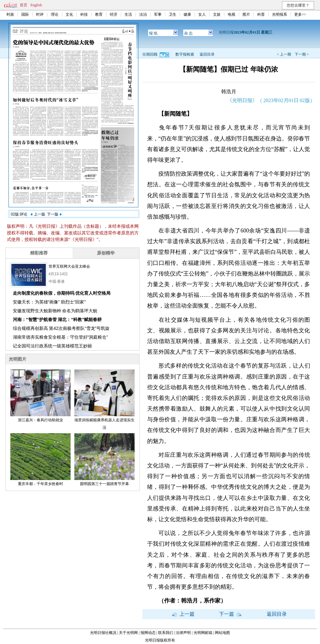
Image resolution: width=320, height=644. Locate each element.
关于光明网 (128, 633)
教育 (99, 14)
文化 (69, 14)
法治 (143, 14)
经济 (114, 14)
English (36, 5)
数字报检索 (185, 54)
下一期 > (302, 54)
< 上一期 (284, 54)
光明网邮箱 (203, 633)
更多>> (300, 14)
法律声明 (183, 633)
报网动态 (148, 633)
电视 (232, 14)
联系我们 (166, 633)
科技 (84, 14)
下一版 (54, 214)
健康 (187, 14)
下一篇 (230, 614)
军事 (158, 14)
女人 (202, 14)
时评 (40, 14)
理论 (55, 14)
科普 (261, 14)
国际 (25, 14)
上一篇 (183, 614)
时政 (10, 14)
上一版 (38, 214)
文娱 (217, 14)
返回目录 (207, 54)
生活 (128, 14)
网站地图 (222, 633)
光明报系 (280, 14)
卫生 (173, 14)
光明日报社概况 (103, 633)
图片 (246, 14)
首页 (24, 5)
